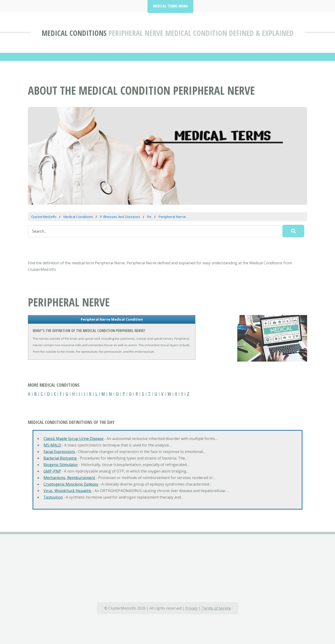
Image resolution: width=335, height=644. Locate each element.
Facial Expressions (59, 452)
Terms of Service (216, 608)
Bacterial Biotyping (60, 458)
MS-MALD (52, 445)
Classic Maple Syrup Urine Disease (74, 439)
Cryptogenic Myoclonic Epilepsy (71, 484)
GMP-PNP (52, 471)
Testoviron (53, 497)
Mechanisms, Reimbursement (69, 478)
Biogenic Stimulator (61, 465)
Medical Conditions (74, 33)
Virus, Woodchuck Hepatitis (67, 491)
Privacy (192, 608)
